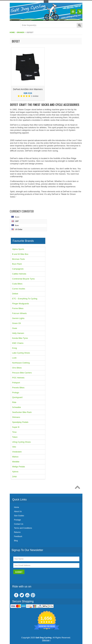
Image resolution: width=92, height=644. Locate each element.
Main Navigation (12, 25)
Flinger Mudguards (21, 304)
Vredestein (17, 452)
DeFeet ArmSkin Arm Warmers (28, 89)
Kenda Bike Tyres (20, 338)
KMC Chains (18, 343)
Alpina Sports (18, 249)
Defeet (15, 294)
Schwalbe (17, 407)
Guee (15, 328)
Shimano (16, 417)
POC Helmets (18, 378)
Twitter (22, 595)
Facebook (16, 595)
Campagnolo (18, 269)
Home (12, 32)
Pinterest (33, 595)
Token (15, 437)
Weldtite (16, 462)
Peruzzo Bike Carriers (22, 373)
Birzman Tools (18, 259)
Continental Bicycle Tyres (24, 279)
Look (14, 358)
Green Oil (17, 323)
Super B (16, 427)
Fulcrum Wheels (19, 313)
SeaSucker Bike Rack (22, 412)
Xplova (15, 472)
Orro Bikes (17, 368)
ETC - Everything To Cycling (25, 299)
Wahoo (15, 457)
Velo (14, 447)
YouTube (27, 595)
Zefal (14, 477)
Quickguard (17, 397)
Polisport (16, 383)
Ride (14, 402)
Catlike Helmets (19, 274)
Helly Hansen (18, 333)
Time (14, 432)
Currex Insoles (19, 289)
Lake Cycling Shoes (21, 353)
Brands (21, 32)
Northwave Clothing (21, 363)
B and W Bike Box (20, 254)
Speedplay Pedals (20, 422)
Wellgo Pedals (19, 467)
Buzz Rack (17, 264)
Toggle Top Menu (46, 2)
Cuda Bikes (17, 284)
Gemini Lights (18, 318)
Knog (15, 348)
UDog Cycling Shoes (21, 442)
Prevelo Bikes (18, 388)
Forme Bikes (18, 308)
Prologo (16, 393)
